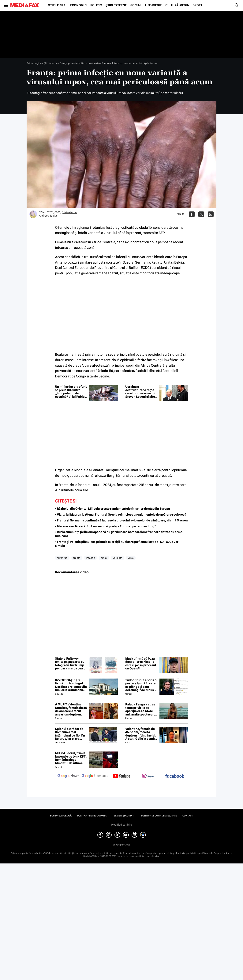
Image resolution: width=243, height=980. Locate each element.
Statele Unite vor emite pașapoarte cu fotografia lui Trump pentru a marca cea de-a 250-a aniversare (71, 664)
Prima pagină (34, 63)
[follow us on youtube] (121, 776)
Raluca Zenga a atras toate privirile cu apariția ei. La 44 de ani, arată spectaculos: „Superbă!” (141, 709)
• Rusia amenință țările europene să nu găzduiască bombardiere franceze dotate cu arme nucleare (119, 534)
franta (77, 558)
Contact (188, 816)
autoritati (62, 558)
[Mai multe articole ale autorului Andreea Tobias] (33, 214)
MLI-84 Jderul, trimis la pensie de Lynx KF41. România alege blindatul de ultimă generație (71, 758)
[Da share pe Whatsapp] (211, 214)
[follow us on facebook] (175, 776)
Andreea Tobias (48, 216)
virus (131, 558)
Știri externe (116, 5)
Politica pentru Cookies (92, 816)
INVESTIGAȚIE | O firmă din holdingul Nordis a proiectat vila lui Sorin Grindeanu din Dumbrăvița (71, 685)
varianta (118, 558)
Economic (78, 5)
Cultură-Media (177, 5)
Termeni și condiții (124, 816)
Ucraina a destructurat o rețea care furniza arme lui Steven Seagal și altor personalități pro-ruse (141, 392)
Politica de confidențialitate (159, 816)
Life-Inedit (153, 5)
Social (136, 5)
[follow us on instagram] (148, 776)
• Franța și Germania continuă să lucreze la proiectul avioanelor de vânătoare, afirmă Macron (121, 520)
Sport (198, 5)
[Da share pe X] (201, 214)
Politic (96, 5)
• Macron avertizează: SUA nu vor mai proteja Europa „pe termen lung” (106, 526)
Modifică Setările (121, 825)
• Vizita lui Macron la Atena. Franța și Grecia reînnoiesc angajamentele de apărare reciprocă (121, 515)
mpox (104, 558)
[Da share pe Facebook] (192, 214)
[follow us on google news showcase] (95, 776)
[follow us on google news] (68, 776)
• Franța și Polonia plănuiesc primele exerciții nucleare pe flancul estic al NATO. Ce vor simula (117, 544)
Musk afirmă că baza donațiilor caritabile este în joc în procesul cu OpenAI (141, 664)
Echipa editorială (61, 816)
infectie (90, 558)
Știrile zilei (57, 5)
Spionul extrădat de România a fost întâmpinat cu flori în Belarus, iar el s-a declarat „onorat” (70, 734)
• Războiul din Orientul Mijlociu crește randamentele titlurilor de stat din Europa (112, 509)
